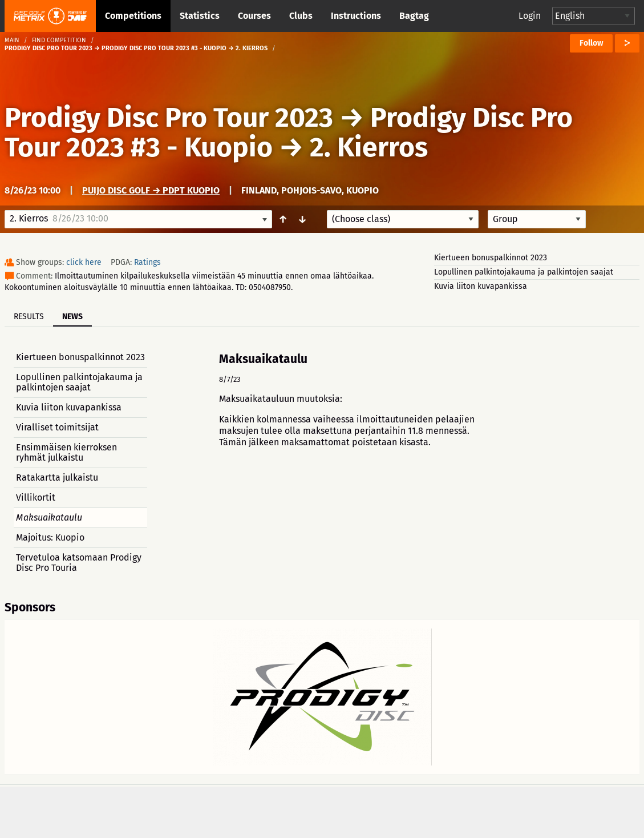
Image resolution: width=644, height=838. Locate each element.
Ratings (147, 262)
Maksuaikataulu (49, 517)
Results (29, 317)
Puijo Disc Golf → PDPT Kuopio (151, 190)
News (72, 317)
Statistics (200, 16)
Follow (591, 43)
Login (530, 16)
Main (12, 40)
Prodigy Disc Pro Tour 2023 (169, 118)
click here (84, 262)
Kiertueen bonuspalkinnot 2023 (491, 258)
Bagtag (414, 16)
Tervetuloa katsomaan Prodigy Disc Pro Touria (79, 563)
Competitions (133, 16)
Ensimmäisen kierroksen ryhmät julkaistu (66, 452)
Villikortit (36, 497)
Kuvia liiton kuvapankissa (481, 286)
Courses (254, 16)
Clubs (301, 16)
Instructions (356, 16)
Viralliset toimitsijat (57, 427)
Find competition (59, 40)
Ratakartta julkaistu (57, 478)
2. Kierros (369, 147)
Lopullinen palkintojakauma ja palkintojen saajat (524, 272)
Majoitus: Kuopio (50, 537)
